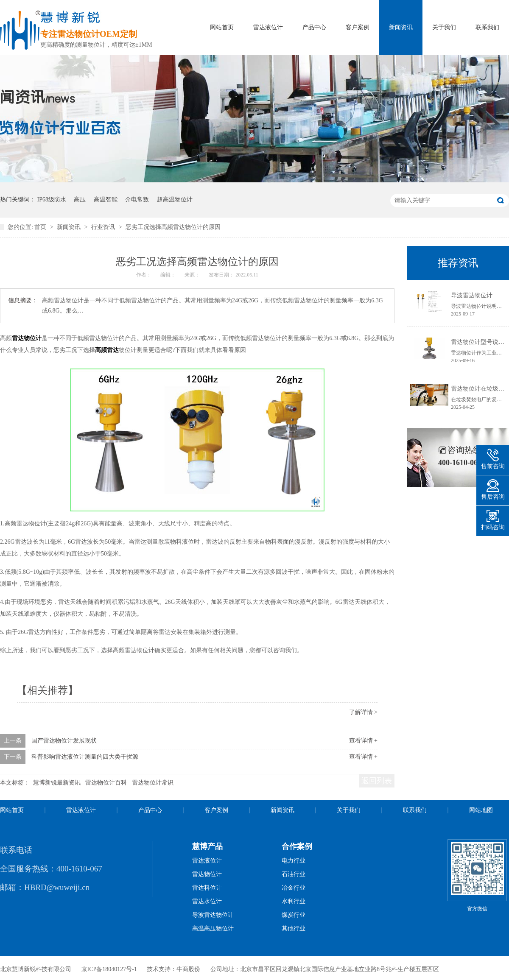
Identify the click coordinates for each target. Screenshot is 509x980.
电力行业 (294, 861)
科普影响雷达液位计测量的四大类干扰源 (85, 757)
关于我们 (444, 27)
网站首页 (222, 27)
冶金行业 (294, 888)
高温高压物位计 (213, 928)
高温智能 (106, 200)
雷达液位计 (268, 27)
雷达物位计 (27, 338)
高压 (80, 200)
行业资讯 (104, 227)
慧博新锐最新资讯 (57, 783)
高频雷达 (107, 350)
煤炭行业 (294, 915)
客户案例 (358, 27)
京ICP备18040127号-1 (109, 969)
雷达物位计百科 (106, 783)
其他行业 (294, 928)
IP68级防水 (52, 200)
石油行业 (294, 874)
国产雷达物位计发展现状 (64, 741)
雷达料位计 (207, 888)
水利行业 (294, 901)
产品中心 (314, 27)
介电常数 (137, 200)
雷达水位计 (207, 901)
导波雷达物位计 (472, 295)
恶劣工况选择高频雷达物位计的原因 (173, 227)
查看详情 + (363, 741)
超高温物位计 (175, 200)
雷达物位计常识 (153, 783)
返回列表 (377, 781)
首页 (41, 227)
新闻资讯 (401, 27)
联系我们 (487, 27)
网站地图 (481, 810)
